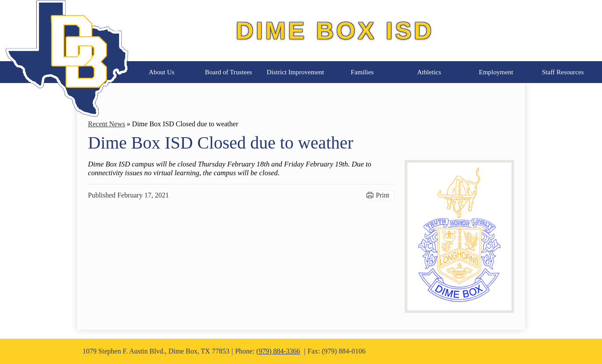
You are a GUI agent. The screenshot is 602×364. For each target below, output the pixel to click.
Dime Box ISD (335, 30)
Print (383, 195)
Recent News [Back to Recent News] (107, 124)
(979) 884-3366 (278, 351)
